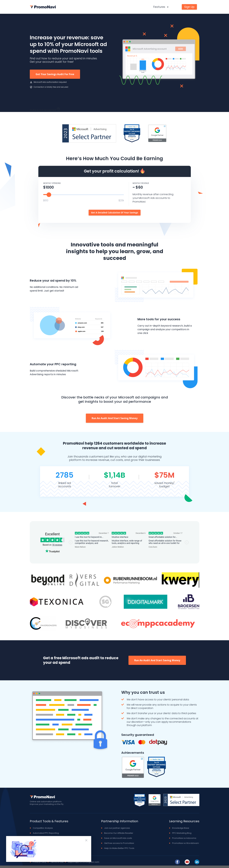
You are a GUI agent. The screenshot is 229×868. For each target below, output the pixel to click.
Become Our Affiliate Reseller (119, 833)
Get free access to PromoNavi (119, 843)
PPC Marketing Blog (182, 833)
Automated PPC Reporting (46, 833)
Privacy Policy (40, 862)
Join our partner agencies (117, 828)
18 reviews (57, 545)
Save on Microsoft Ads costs (118, 838)
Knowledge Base (181, 828)
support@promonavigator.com (83, 862)
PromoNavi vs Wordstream (186, 843)
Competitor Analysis (43, 828)
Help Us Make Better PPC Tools (119, 848)
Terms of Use (57, 862)
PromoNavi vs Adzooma (184, 838)
